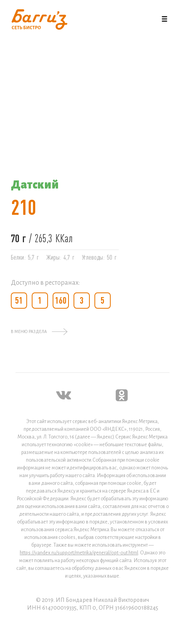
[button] (164, 19)
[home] (38, 20)
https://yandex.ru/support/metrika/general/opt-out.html (79, 553)
